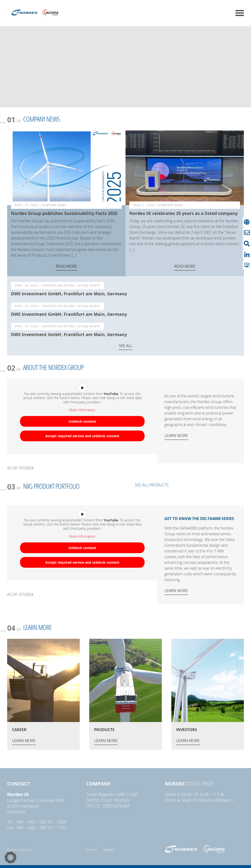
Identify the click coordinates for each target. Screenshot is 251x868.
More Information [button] (82, 410)
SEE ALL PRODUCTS (152, 485)
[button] (10, 858)
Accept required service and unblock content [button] (82, 436)
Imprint (108, 850)
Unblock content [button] (82, 421)
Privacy (91, 850)
